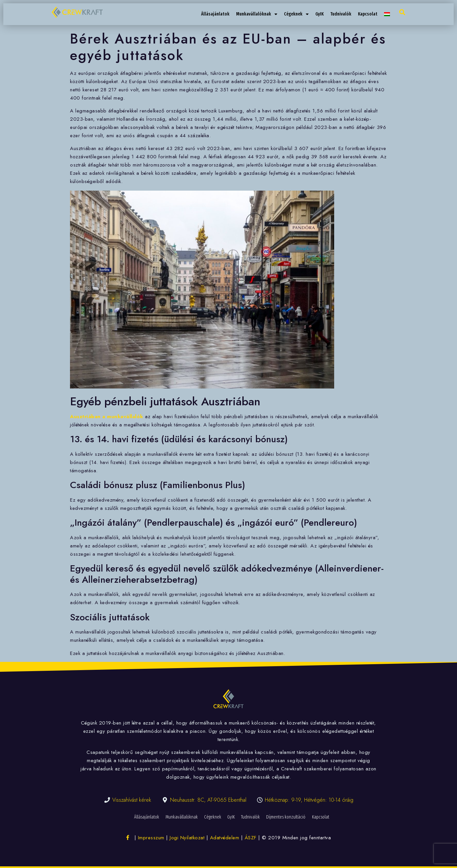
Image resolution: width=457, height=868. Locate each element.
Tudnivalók (341, 14)
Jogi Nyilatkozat (187, 838)
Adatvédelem (225, 838)
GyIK (319, 14)
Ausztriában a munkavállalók (107, 417)
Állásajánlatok (215, 14)
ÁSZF (251, 838)
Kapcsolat (368, 14)
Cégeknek (296, 14)
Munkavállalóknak (257, 14)
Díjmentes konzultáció (287, 817)
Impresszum (151, 838)
